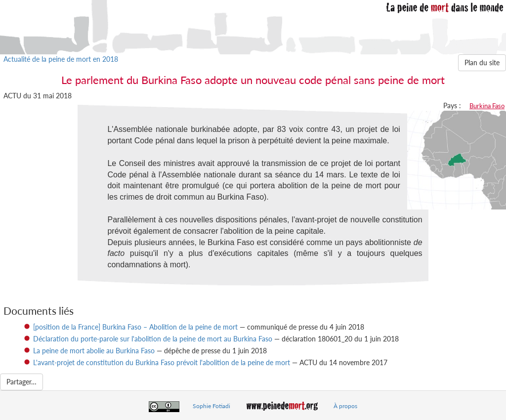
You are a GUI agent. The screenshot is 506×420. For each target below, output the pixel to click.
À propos (345, 406)
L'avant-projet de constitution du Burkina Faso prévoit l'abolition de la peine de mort (162, 362)
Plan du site (482, 63)
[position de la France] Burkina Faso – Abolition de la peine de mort (135, 327)
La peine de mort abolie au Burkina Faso (94, 351)
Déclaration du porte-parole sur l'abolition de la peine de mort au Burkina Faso (153, 339)
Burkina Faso (487, 106)
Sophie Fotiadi (211, 406)
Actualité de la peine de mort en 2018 (61, 59)
